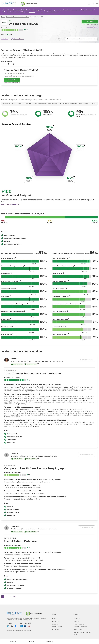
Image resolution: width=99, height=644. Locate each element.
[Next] (11, 597)
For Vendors (56, 630)
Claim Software (92, 27)
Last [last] (15, 597)
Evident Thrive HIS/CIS (37, 17)
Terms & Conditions (80, 627)
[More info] (53, 126)
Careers (76, 621)
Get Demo (90, 21)
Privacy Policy (78, 630)
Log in (54, 619)
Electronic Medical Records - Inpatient (18, 17)
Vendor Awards (57, 627)
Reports (55, 624)
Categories (56, 621)
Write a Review (18, 39)
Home (3, 17)
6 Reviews (5, 39)
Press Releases (79, 624)
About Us (77, 619)
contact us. (32, 12)
